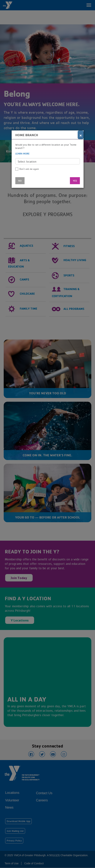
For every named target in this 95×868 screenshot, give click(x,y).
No (20, 181)
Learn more (22, 154)
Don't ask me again (29, 169)
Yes (75, 181)
